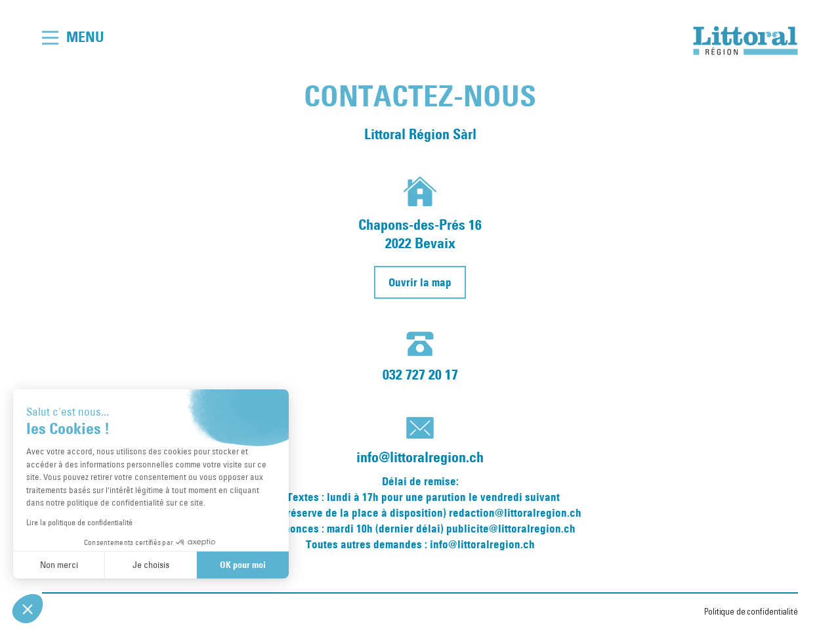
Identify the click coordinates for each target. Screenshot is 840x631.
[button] (28, 609)
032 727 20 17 (420, 375)
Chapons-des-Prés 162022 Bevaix (420, 234)
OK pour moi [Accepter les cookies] (243, 565)
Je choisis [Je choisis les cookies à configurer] (151, 565)
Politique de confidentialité (751, 612)
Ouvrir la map (420, 282)
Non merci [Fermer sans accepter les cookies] (59, 565)
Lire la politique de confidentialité (79, 522)
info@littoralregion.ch (420, 457)
